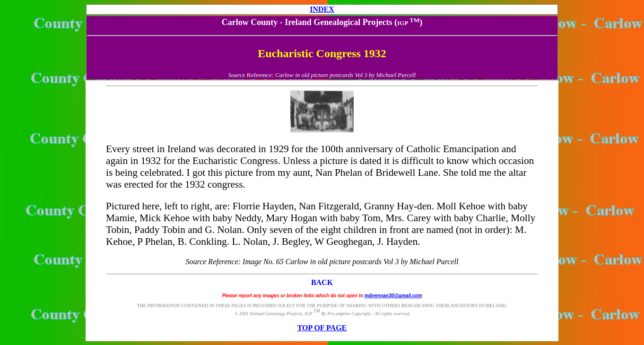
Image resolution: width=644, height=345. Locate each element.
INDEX (322, 9)
